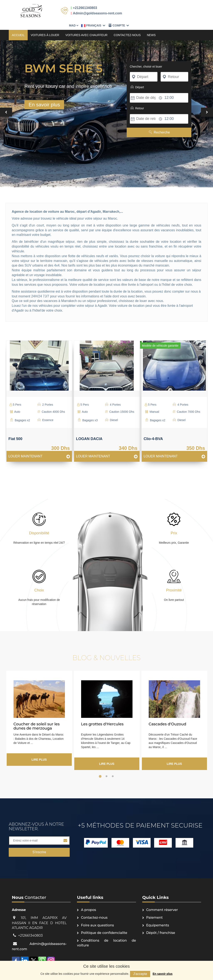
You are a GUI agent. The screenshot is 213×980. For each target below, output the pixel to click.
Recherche (159, 124)
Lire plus (39, 751)
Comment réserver (162, 901)
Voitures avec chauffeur (87, 27)
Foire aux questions (97, 917)
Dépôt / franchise (161, 924)
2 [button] (106, 768)
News (151, 27)
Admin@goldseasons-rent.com (95, 13)
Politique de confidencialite (104, 924)
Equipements (158, 917)
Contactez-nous (127, 27)
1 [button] (100, 768)
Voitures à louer (45, 27)
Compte (185, 9)
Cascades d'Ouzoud (168, 716)
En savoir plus (163, 974)
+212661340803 (83, 8)
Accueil (18, 27)
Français (160, 9)
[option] (39, 395)
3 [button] (113, 768)
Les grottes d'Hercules (102, 716)
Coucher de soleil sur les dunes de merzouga (37, 718)
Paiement (154, 909)
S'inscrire (39, 844)
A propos (89, 901)
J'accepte (140, 974)
